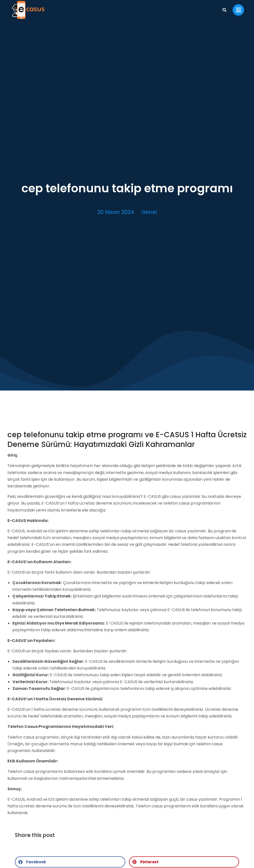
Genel (149, 212)
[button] (70, 862)
